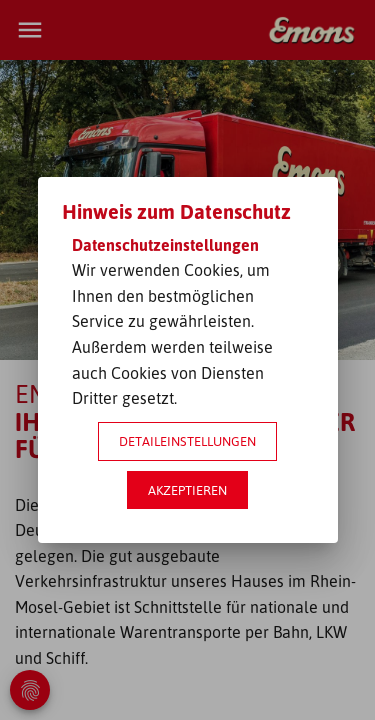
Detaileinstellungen (187, 441)
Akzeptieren (187, 490)
